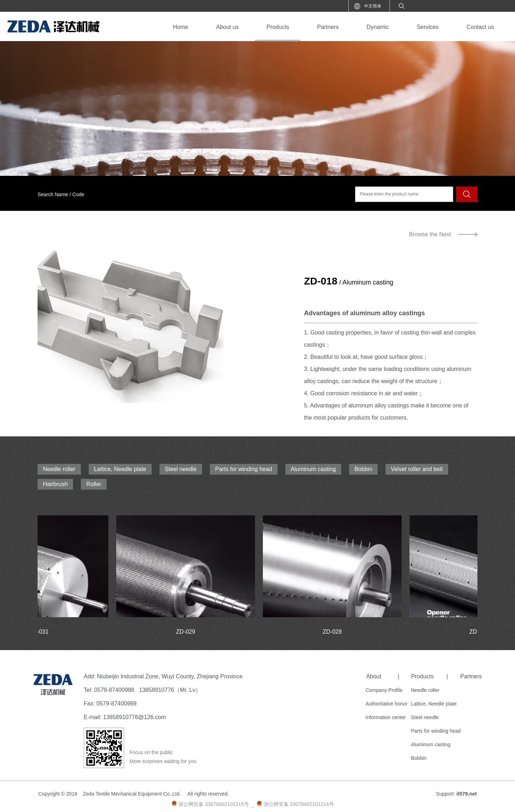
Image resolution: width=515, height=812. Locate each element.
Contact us (480, 27)
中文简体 (373, 6)
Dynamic (378, 27)
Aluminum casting (313, 469)
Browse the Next (430, 234)
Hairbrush (55, 484)
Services (428, 27)
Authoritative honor (387, 704)
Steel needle (181, 469)
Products (278, 27)
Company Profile (384, 690)
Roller (94, 484)
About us (227, 27)
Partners (328, 27)
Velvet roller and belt (417, 469)
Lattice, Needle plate (120, 469)
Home (180, 27)
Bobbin (363, 469)
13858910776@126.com (134, 717)
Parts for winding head (244, 469)
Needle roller (59, 469)
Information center (386, 717)
